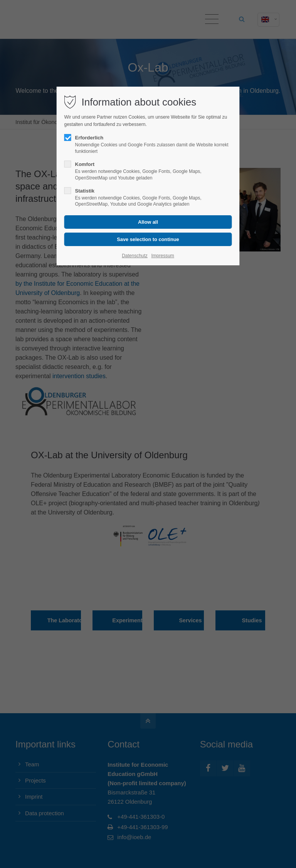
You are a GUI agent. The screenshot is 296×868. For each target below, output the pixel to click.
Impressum (162, 256)
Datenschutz (135, 256)
